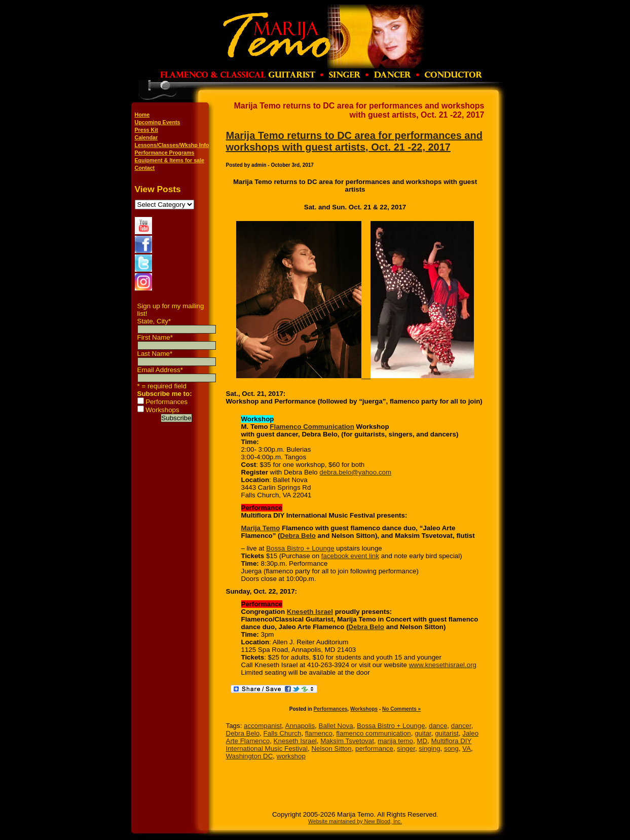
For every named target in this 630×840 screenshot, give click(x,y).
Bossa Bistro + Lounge (300, 548)
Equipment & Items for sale (170, 160)
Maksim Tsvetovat (347, 741)
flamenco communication (373, 733)
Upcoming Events (158, 122)
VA (467, 748)
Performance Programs (165, 153)
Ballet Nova (336, 726)
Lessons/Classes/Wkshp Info (172, 145)
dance (438, 726)
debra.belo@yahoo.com (355, 472)
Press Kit (146, 130)
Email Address (160, 370)
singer (406, 748)
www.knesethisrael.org (443, 665)
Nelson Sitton (331, 748)
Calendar (146, 137)
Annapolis (300, 726)
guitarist (447, 733)
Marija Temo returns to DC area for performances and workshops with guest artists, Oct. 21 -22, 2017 (354, 141)
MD (422, 741)
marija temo (395, 741)
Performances (166, 402)
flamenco (319, 733)
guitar (423, 733)
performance (374, 748)
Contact (145, 168)
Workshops (162, 410)
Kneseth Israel (310, 612)
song (451, 748)
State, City (154, 321)
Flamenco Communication (312, 427)
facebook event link (350, 556)
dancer (461, 726)
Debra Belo (298, 536)
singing (429, 748)
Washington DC (250, 756)
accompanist (263, 726)
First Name (155, 337)
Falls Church (283, 733)
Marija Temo (261, 528)
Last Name (155, 354)
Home (142, 115)
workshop (291, 756)
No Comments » (401, 709)
